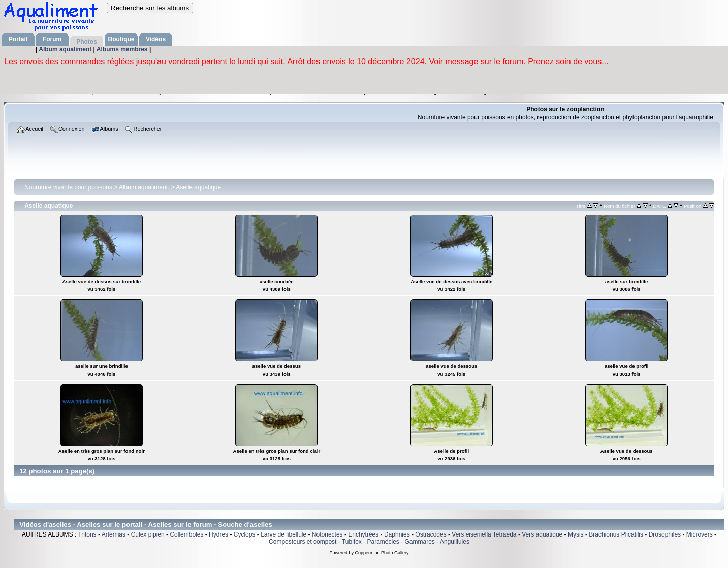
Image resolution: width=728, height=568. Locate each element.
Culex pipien (148, 534)
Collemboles (186, 534)
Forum (52, 39)
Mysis (576, 534)
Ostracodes (431, 534)
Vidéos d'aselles (45, 525)
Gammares (420, 542)
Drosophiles (665, 534)
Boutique (121, 39)
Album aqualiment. (144, 187)
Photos (87, 42)
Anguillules (455, 542)
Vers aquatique (542, 534)
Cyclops (245, 534)
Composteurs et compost (303, 542)
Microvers (700, 534)
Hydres (218, 534)
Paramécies (383, 542)
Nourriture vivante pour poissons (68, 187)
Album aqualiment (66, 49)
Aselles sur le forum (180, 525)
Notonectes (327, 534)
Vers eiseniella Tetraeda (484, 534)
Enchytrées (363, 534)
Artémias (114, 534)
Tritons (87, 534)
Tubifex (352, 542)
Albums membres (123, 49)
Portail (18, 39)
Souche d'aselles (245, 525)
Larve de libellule (283, 534)
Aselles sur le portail (109, 525)
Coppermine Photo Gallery (382, 553)
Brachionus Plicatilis (616, 534)
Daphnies (397, 534)
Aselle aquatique (198, 187)
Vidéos (156, 39)
